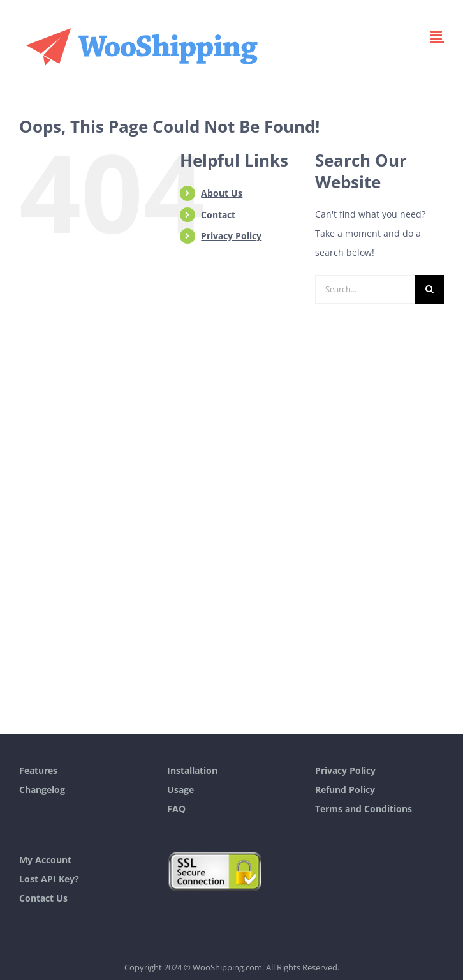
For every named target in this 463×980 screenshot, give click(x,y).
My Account (45, 860)
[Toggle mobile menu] (437, 35)
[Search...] (365, 289)
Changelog (42, 790)
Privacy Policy (231, 236)
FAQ (176, 809)
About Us (222, 193)
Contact (218, 215)
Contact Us (43, 898)
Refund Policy (345, 790)
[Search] (430, 289)
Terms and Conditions (364, 809)
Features (38, 770)
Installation (192, 770)
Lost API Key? (49, 879)
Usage (180, 790)
